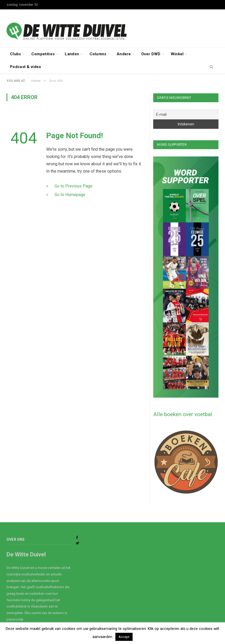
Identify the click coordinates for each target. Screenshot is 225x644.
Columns (98, 54)
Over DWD (151, 54)
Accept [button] (124, 637)
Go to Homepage (70, 195)
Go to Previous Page (73, 186)
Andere (124, 54)
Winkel (177, 54)
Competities (43, 54)
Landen (72, 54)
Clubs (16, 54)
